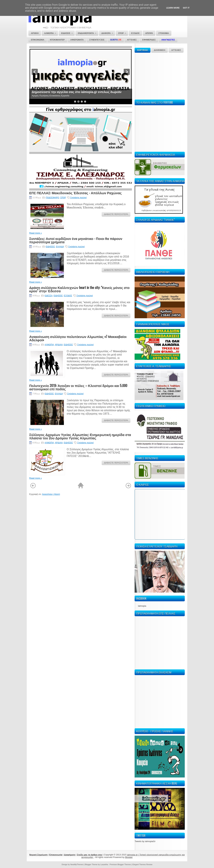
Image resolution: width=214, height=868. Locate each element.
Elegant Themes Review (142, 864)
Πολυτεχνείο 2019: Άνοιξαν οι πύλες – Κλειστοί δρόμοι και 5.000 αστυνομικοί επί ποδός (78, 387)
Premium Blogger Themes (120, 864)
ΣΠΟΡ (63, 198)
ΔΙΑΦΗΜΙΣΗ (159, 50)
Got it (186, 8)
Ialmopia (142, 606)
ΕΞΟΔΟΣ (68, 296)
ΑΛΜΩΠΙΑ (49, 345)
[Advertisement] (160, 76)
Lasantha (104, 864)
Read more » (36, 233)
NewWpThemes (77, 864)
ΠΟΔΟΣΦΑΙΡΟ (52, 198)
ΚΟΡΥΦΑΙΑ (143, 50)
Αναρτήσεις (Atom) (51, 494)
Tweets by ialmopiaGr (145, 841)
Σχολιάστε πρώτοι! (79, 198)
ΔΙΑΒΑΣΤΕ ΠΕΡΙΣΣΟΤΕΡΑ (116, 214)
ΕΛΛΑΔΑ (60, 247)
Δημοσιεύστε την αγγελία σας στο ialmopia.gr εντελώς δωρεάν (77, 92)
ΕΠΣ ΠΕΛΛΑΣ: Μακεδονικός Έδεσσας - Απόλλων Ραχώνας (75, 193)
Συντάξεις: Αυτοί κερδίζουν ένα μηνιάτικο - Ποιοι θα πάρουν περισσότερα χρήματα (76, 240)
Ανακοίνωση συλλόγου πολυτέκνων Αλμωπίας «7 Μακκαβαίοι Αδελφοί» (78, 338)
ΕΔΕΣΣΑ (49, 296)
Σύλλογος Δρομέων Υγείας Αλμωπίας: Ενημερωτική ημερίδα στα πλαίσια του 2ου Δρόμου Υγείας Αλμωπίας (80, 436)
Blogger (129, 857)
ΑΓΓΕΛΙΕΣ (176, 50)
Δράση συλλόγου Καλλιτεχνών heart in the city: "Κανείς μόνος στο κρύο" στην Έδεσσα (79, 289)
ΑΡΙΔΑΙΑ (59, 345)
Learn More (173, 8)
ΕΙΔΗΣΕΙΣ (50, 247)
